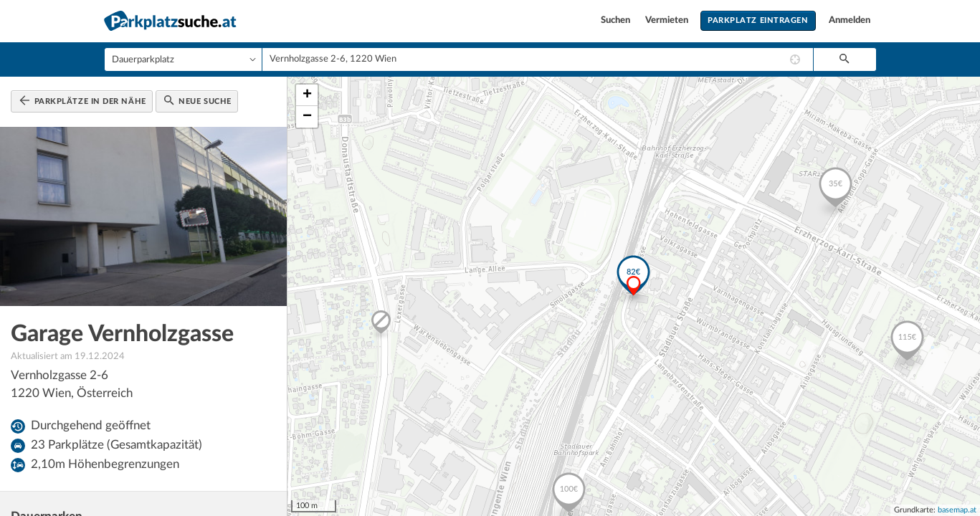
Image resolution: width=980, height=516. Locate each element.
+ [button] (307, 95)
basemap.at (957, 510)
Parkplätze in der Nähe (83, 100)
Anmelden (850, 20)
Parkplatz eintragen (758, 20)
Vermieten (668, 20)
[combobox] (538, 59)
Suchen (617, 20)
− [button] (307, 117)
